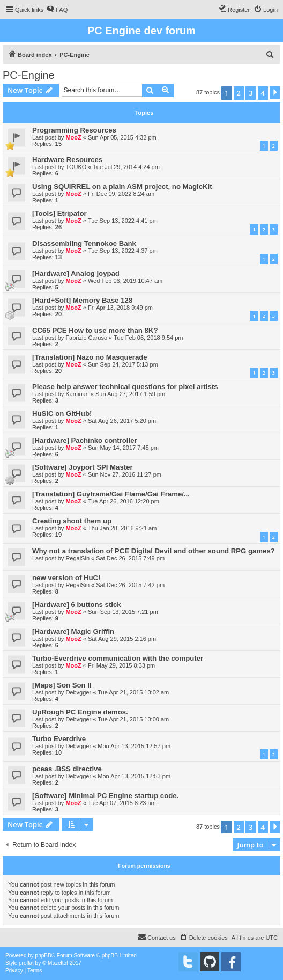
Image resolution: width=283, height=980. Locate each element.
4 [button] (263, 93)
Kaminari (77, 394)
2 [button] (239, 93)
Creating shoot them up (72, 521)
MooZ (73, 137)
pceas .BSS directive (67, 769)
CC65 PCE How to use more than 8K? (95, 330)
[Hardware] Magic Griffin (73, 631)
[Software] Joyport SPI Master (83, 467)
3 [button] (251, 93)
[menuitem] (57, 10)
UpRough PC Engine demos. (80, 712)
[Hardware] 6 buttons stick (77, 605)
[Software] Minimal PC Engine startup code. (105, 796)
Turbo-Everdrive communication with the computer (118, 658)
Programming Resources (74, 130)
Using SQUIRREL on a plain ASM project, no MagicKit (122, 187)
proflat (26, 963)
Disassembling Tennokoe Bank (84, 243)
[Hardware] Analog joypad (76, 273)
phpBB (43, 956)
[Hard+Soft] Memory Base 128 (82, 300)
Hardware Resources (67, 160)
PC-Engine (29, 75)
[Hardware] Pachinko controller (85, 440)
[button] (275, 93)
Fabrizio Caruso (86, 338)
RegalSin (77, 558)
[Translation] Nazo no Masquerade (90, 357)
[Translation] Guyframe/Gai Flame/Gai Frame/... (111, 494)
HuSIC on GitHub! (62, 414)
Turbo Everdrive (59, 739)
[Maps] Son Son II (62, 685)
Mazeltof (58, 963)
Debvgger (78, 692)
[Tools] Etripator (59, 213)
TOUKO (76, 167)
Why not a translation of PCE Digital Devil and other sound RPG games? (154, 551)
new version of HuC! (66, 578)
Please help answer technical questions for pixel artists (125, 387)
